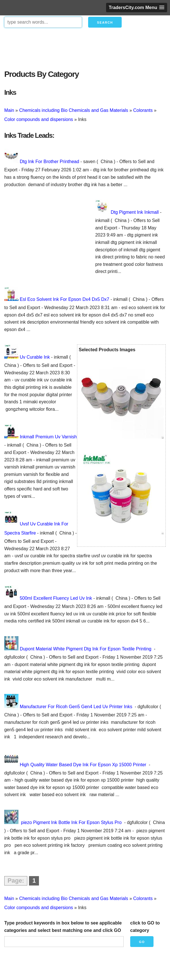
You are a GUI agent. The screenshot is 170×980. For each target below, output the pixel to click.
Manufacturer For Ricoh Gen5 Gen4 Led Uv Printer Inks (76, 707)
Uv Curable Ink (35, 357)
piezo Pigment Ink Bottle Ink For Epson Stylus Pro (71, 822)
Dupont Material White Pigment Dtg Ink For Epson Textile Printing (86, 649)
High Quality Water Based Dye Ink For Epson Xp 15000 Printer (83, 765)
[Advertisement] (85, 47)
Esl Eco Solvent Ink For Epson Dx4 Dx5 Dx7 (64, 299)
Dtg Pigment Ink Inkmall (135, 212)
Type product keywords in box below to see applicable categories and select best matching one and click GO (63, 927)
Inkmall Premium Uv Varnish (48, 437)
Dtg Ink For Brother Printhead (49, 162)
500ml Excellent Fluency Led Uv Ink (56, 598)
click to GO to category (145, 927)
